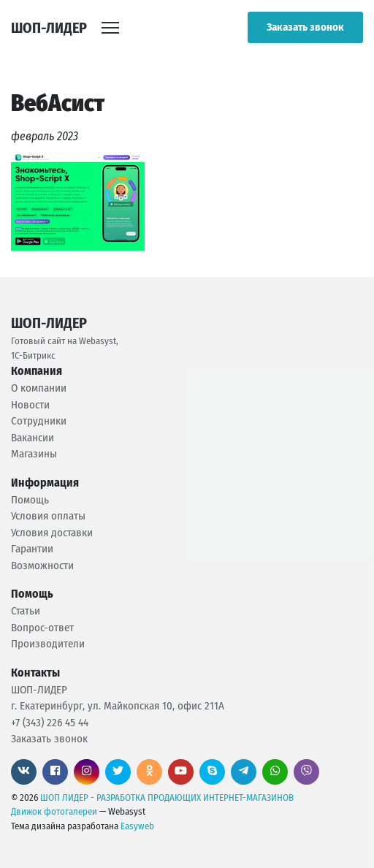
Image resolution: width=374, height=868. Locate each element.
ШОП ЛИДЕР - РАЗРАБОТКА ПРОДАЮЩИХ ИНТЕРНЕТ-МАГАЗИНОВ (167, 797)
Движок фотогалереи (54, 811)
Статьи (26, 611)
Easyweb (137, 826)
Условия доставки (52, 533)
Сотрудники (39, 421)
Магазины (34, 454)
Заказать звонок (305, 27)
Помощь (30, 500)
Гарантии (32, 549)
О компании (39, 388)
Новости (30, 405)
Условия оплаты (48, 516)
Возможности (42, 566)
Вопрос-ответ (42, 628)
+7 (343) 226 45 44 (50, 723)
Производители (48, 644)
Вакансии (33, 438)
